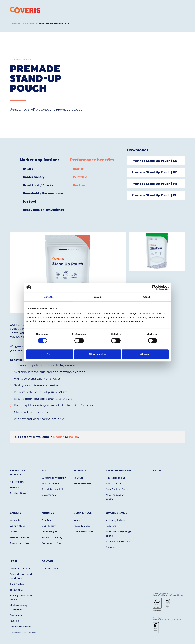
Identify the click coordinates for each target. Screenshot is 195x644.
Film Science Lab (115, 478)
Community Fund (52, 543)
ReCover (78, 478)
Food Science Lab (116, 484)
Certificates (17, 584)
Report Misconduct (21, 627)
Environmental (50, 484)
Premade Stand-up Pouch (54, 24)
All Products (17, 482)
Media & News (83, 513)
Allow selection (97, 354)
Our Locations (50, 569)
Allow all (145, 354)
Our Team (47, 520)
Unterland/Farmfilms (118, 542)
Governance (49, 495)
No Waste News (82, 484)
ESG (44, 470)
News (77, 520)
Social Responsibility (54, 489)
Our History (49, 526)
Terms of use (17, 590)
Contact (47, 561)
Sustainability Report (54, 478)
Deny (50, 354)
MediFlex (111, 526)
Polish (73, 437)
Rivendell (111, 547)
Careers (15, 513)
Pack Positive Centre (118, 489)
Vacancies (16, 520)
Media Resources (83, 532)
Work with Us (17, 526)
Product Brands (19, 493)
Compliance (17, 615)
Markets (14, 488)
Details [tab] (98, 297)
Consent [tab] (49, 297)
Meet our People (20, 537)
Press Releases (82, 526)
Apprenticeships (19, 543)
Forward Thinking (118, 470)
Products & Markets (25, 24)
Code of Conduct (20, 569)
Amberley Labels (115, 520)
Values (14, 532)
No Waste (80, 470)
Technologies (49, 532)
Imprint (14, 621)
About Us (48, 513)
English (59, 437)
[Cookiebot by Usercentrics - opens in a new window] (154, 287)
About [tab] (146, 297)
